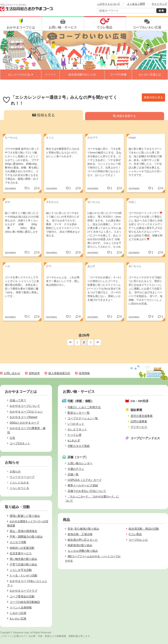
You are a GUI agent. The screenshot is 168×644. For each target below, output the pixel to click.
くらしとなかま (19, 482)
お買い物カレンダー (80, 463)
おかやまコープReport (23, 417)
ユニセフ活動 (18, 542)
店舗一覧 (73, 474)
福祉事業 (136, 410)
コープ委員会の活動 (22, 596)
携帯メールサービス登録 (83, 485)
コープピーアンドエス (145, 438)
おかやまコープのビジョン (26, 412)
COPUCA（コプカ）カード (84, 480)
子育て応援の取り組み (23, 564)
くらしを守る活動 (21, 570)
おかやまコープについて (25, 406)
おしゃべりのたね (21, 74)
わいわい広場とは (150, 74)
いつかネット (76, 424)
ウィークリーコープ (22, 477)
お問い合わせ (12, 373)
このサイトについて (109, 4)
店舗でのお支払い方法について (87, 491)
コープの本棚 (118, 74)
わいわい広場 (18, 619)
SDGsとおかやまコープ (24, 423)
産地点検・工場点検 (80, 534)
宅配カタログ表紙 (79, 446)
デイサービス (139, 427)
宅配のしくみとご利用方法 (84, 407)
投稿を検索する (124, 116)
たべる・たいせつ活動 (23, 575)
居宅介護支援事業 (142, 416)
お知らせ (15, 471)
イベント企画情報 (21, 607)
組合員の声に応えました (83, 540)
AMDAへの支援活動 (22, 548)
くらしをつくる (19, 488)
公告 (12, 438)
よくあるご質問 (136, 4)
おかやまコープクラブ (23, 591)
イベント (50, 74)
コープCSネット (20, 443)
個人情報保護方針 (59, 373)
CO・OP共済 (139, 401)
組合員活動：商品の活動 (144, 529)
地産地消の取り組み (80, 545)
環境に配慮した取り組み (25, 516)
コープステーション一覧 (83, 418)
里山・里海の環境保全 (23, 531)
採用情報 (84, 373)
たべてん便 (74, 435)
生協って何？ (18, 400)
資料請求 (34, 373)
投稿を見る (43, 115)
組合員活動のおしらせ (82, 74)
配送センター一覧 (79, 413)
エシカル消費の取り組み (83, 551)
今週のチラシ (76, 469)
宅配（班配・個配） (81, 401)
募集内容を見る (153, 97)
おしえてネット (77, 429)
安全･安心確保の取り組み (83, 529)
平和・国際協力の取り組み (26, 537)
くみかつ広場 (18, 613)
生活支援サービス (21, 553)
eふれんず (74, 440)
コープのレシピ (138, 540)
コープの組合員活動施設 (25, 602)
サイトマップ (159, 4)
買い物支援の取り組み (23, 559)
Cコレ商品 (135, 534)
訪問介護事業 (139, 421)
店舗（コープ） (78, 457)
